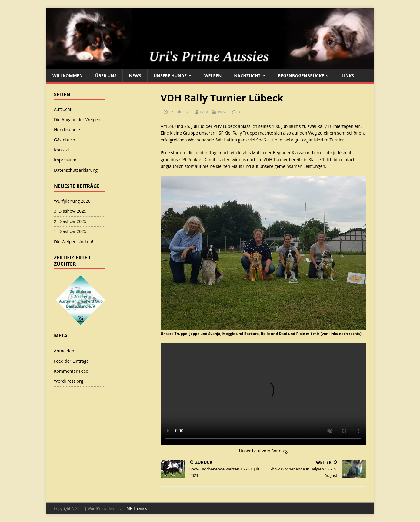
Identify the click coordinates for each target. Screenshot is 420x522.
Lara (204, 112)
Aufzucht (63, 109)
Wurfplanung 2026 (72, 201)
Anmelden (64, 351)
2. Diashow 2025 (70, 221)
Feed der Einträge (71, 361)
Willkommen (68, 76)
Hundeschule (67, 130)
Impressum (65, 160)
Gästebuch (65, 140)
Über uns (106, 76)
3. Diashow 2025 (70, 211)
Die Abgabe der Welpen (77, 120)
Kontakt (62, 150)
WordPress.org (68, 381)
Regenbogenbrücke (301, 76)
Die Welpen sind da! (73, 242)
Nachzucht (247, 76)
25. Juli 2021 (180, 112)
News (135, 76)
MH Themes (137, 509)
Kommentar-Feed (71, 371)
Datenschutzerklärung (76, 170)
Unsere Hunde (170, 76)
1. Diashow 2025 (70, 231)
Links (348, 76)
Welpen (213, 76)
